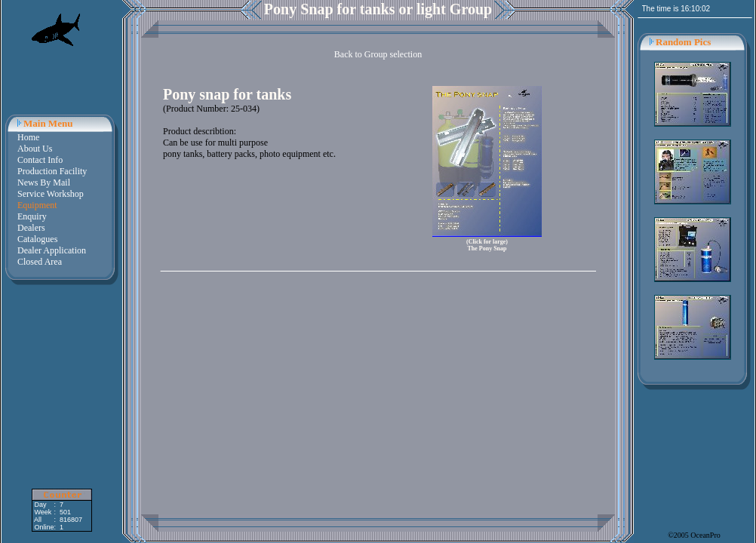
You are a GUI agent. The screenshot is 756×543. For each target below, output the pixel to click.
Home (28, 137)
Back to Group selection (378, 54)
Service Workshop (51, 194)
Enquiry (32, 216)
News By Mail (44, 183)
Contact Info (40, 160)
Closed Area (40, 262)
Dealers (31, 228)
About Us (35, 149)
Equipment (37, 205)
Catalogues (37, 239)
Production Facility (52, 171)
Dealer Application (52, 250)
